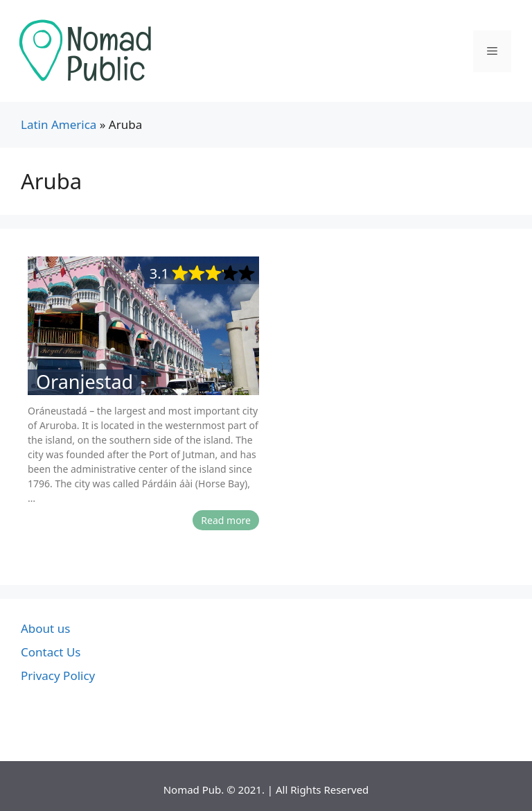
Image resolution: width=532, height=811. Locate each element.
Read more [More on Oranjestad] (226, 520)
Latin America (59, 124)
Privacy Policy (58, 675)
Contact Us (51, 652)
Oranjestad (85, 382)
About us (45, 628)
